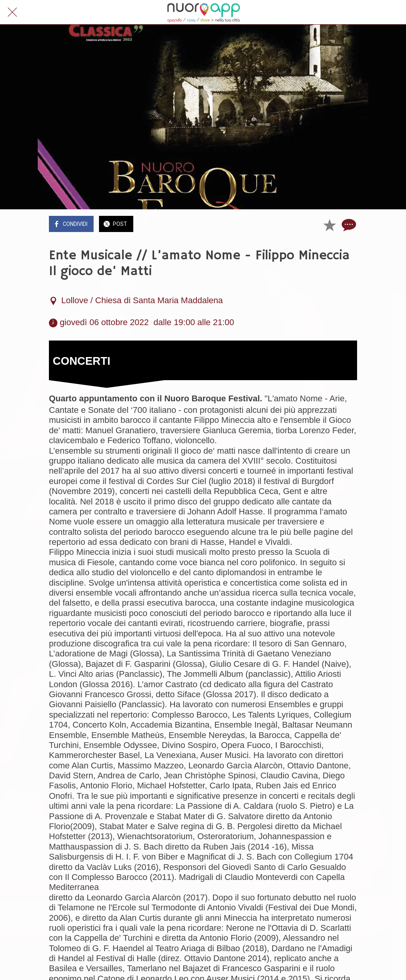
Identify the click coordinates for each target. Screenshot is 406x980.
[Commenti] (348, 225)
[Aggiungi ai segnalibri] (329, 225)
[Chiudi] (12, 12)
